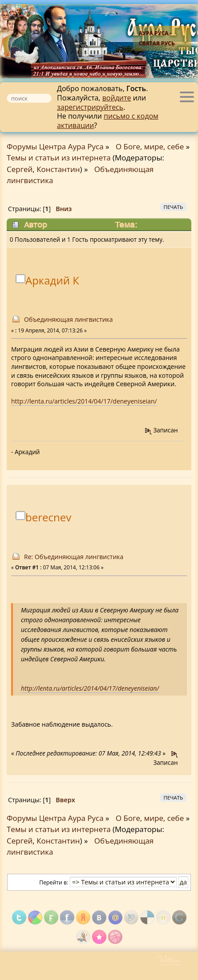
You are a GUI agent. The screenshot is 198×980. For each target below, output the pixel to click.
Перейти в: (54, 882)
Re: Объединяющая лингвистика (74, 557)
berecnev (48, 518)
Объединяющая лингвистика (69, 319)
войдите (117, 98)
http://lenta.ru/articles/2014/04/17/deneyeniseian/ (84, 401)
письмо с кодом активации (108, 121)
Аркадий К (52, 281)
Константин (58, 169)
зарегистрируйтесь (90, 107)
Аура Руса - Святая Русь (157, 38)
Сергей (20, 169)
